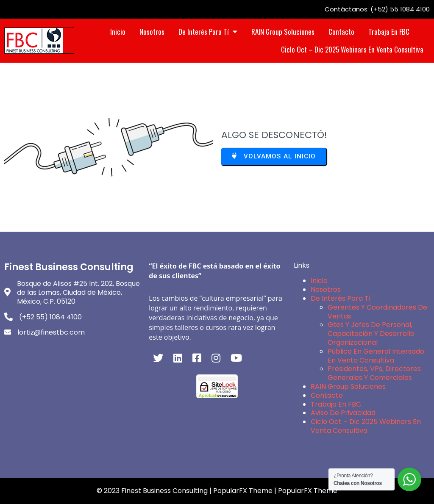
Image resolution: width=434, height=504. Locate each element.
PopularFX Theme (243, 491)
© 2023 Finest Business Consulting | (155, 491)
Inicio (319, 281)
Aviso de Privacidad (343, 413)
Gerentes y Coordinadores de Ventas (377, 312)
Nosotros (326, 289)
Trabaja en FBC (336, 404)
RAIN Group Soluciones (348, 386)
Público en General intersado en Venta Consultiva (376, 356)
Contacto (327, 395)
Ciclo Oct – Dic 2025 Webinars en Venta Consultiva (366, 426)
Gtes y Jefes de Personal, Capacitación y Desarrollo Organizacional (371, 334)
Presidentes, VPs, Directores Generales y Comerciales (374, 373)
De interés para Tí (341, 298)
